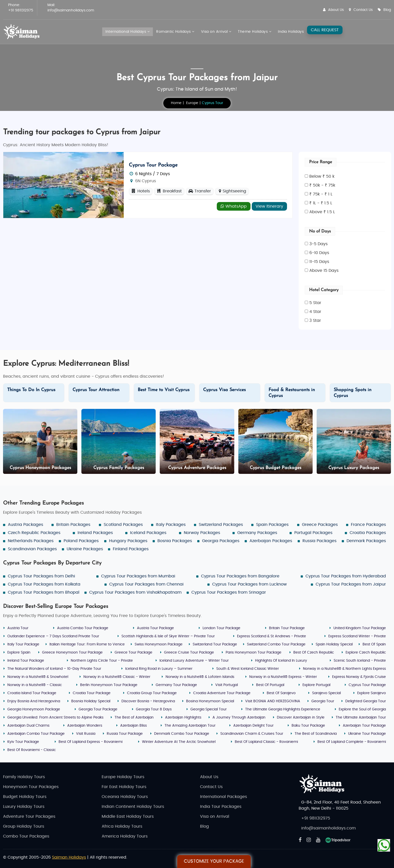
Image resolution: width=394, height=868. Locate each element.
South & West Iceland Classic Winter (248, 669)
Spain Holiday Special (334, 644)
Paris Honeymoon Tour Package (254, 653)
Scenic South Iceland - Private (360, 661)
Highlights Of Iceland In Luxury (281, 661)
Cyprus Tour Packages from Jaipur (351, 584)
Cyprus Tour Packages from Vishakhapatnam (135, 592)
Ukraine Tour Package (367, 734)
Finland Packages (131, 549)
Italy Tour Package (23, 644)
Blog (384, 10)
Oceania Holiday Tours (125, 797)
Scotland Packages (123, 525)
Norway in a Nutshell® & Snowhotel (38, 677)
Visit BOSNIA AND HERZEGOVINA (273, 701)
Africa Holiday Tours (122, 826)
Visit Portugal (227, 685)
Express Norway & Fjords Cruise (359, 677)
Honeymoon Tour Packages (31, 787)
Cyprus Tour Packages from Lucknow (249, 584)
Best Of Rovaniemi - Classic (32, 750)
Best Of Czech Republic (314, 653)
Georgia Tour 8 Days (154, 709)
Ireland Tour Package (26, 661)
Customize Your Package (214, 861)
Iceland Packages (148, 533)
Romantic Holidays (175, 32)
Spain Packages (272, 525)
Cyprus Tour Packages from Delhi (41, 576)
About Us (333, 10)
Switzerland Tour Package (215, 644)
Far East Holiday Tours (124, 787)
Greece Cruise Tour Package (189, 653)
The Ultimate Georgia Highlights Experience (283, 709)
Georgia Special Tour (209, 709)
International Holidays (128, 32)
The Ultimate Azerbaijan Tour (361, 717)
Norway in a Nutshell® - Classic (35, 685)
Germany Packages (257, 533)
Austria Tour (18, 628)
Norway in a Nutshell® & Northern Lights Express (344, 669)
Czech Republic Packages (34, 533)
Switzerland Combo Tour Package (276, 644)
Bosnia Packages (175, 541)
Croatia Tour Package (92, 693)
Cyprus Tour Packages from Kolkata (44, 584)
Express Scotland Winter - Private (357, 636)
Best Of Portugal (270, 685)
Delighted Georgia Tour (366, 701)
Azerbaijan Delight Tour (253, 726)
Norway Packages (202, 533)
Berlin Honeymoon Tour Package (109, 685)
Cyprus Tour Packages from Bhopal (44, 592)
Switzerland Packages (221, 525)
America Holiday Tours (125, 836)
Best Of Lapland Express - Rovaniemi (91, 742)
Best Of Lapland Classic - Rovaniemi (266, 742)
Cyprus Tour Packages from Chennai (146, 584)
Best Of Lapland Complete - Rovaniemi (352, 742)
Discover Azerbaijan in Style (301, 717)
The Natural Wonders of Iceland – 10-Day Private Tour (54, 669)
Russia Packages (319, 541)
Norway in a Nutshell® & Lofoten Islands (200, 677)
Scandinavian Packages (32, 549)
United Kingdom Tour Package (360, 628)
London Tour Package (221, 628)
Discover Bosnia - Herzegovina (148, 701)
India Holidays (291, 32)
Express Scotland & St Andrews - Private (272, 636)
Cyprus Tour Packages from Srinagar (229, 592)
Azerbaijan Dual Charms (28, 726)
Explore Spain (19, 653)
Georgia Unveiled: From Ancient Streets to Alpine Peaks (55, 717)
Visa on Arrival (216, 32)
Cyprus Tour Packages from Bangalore (240, 576)
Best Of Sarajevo (281, 693)
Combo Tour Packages (26, 836)
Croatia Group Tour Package (152, 693)
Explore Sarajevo (372, 693)
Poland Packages (81, 541)
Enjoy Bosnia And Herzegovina (34, 701)
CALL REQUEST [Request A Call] (325, 30)
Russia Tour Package (125, 734)
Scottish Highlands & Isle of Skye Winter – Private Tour (168, 636)
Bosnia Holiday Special (91, 701)
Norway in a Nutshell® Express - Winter (283, 677)
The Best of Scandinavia (316, 734)
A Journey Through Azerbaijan (239, 717)
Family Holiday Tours (24, 777)
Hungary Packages (128, 541)
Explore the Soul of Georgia (362, 709)
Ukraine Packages (85, 549)
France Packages (368, 525)
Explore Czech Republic (366, 653)
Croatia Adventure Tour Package (222, 693)
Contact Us (361, 10)
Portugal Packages (313, 533)
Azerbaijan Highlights (183, 717)
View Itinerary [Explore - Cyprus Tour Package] (269, 206)
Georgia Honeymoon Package (34, 709)
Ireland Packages (95, 533)
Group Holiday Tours (24, 826)
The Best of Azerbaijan (134, 717)
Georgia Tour (323, 701)
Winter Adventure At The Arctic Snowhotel (179, 742)
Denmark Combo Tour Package (182, 734)
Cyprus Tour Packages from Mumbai (138, 576)
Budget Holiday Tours (25, 797)
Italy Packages (171, 525)
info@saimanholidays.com (71, 10)
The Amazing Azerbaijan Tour (190, 726)
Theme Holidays (255, 32)
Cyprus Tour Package (153, 165)
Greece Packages (320, 525)
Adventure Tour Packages (29, 816)
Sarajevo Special (326, 693)
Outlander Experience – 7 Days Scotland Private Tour (53, 636)
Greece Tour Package (133, 653)
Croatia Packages (368, 533)
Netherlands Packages (31, 541)
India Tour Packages (221, 807)
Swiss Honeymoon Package (159, 644)
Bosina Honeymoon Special (210, 701)
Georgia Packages (221, 541)
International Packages (223, 797)
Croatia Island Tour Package (32, 693)
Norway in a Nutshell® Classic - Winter (117, 677)
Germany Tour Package (176, 685)
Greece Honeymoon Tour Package (72, 653)
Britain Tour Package (287, 628)
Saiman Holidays (69, 857)
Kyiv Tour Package (23, 742)
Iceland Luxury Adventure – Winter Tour (194, 661)
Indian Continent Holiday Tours (133, 807)
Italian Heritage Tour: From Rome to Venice (87, 644)
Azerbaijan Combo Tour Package (36, 734)
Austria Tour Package (155, 628)
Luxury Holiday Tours (24, 807)
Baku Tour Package (308, 726)
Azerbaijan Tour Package (364, 726)
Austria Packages (25, 525)
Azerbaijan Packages (271, 541)
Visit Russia (86, 734)
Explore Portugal (316, 685)
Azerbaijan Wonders (85, 726)
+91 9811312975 (21, 10)
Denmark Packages (366, 541)
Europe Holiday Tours (123, 777)
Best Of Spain (374, 644)
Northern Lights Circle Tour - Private (102, 661)
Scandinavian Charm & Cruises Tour (252, 734)
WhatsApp (234, 206)
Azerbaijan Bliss (133, 726)
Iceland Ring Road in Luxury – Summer (159, 669)
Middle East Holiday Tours (128, 816)
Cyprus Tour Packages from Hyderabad (346, 576)
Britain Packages (73, 525)
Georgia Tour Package (98, 709)
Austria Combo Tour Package (83, 628)
